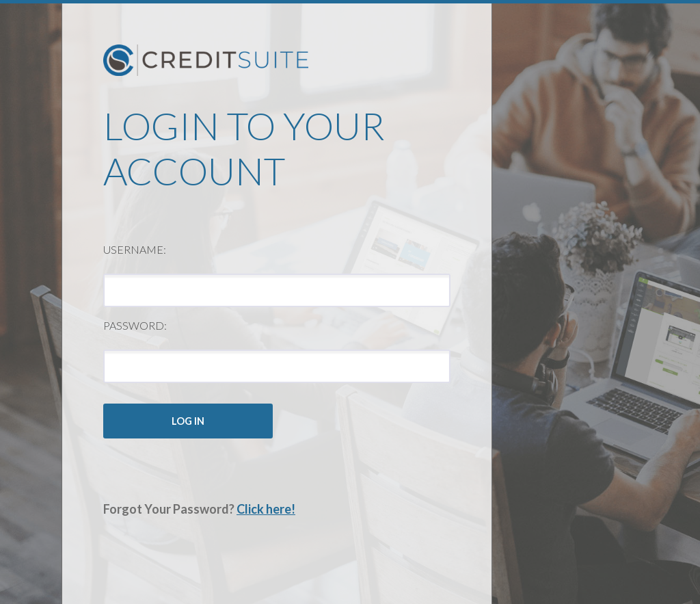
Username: (135, 249)
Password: (135, 325)
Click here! (266, 509)
